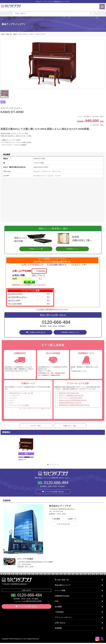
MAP (51, 562)
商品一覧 (9, 34)
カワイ (32, 34)
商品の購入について (63, 585)
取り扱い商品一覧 (62, 580)
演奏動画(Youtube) (62, 596)
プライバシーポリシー (64, 618)
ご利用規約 (59, 613)
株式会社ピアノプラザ (53, 473)
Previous (15, 449)
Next (90, 449)
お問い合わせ (60, 624)
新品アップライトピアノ (21, 34)
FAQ (57, 602)
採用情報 (58, 629)
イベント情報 (60, 591)
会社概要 (58, 607)
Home (3, 34)
